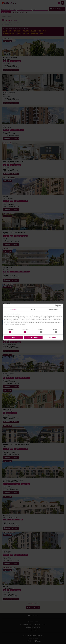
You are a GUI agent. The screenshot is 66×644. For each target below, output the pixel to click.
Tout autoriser (52, 337)
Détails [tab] (33, 309)
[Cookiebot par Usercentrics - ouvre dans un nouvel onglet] (56, 306)
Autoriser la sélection (33, 337)
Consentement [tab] (13, 309)
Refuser (14, 337)
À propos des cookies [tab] (53, 309)
